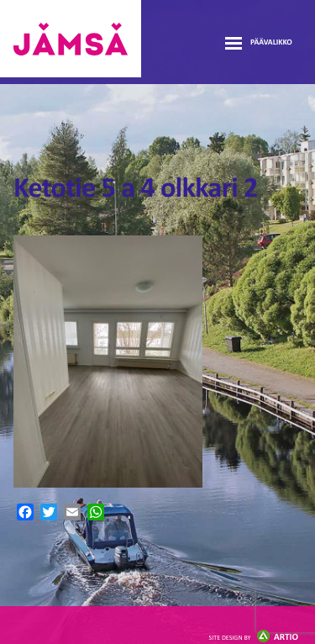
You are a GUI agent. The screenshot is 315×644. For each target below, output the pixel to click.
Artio (254, 638)
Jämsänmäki (71, 39)
